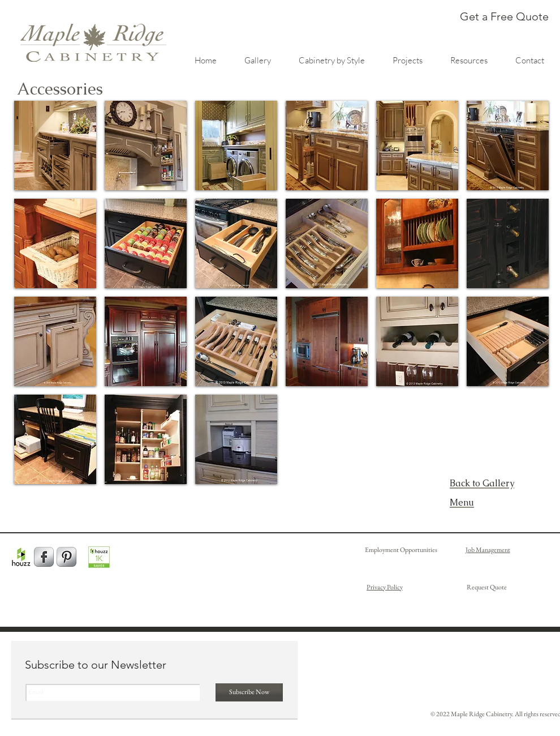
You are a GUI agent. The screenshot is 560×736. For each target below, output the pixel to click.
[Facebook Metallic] (44, 557)
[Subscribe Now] (249, 692)
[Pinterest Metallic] (66, 557)
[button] (55, 146)
